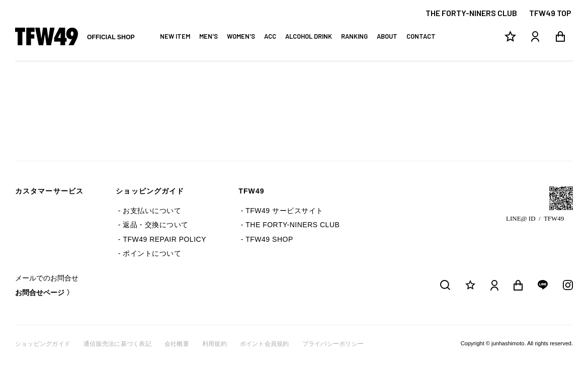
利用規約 (215, 344)
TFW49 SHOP (269, 239)
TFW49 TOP (550, 13)
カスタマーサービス (49, 191)
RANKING (354, 36)
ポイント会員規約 (265, 344)
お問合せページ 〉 (44, 293)
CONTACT (421, 36)
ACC (270, 36)
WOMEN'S (241, 36)
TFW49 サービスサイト (284, 211)
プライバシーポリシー (333, 344)
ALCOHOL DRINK (309, 36)
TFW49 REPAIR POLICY (164, 239)
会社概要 (177, 344)
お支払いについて (152, 211)
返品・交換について (156, 225)
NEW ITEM (175, 36)
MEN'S (208, 36)
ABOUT (387, 36)
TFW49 (251, 191)
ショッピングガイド (150, 191)
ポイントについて (152, 253)
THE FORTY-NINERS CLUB (471, 13)
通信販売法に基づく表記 (117, 344)
